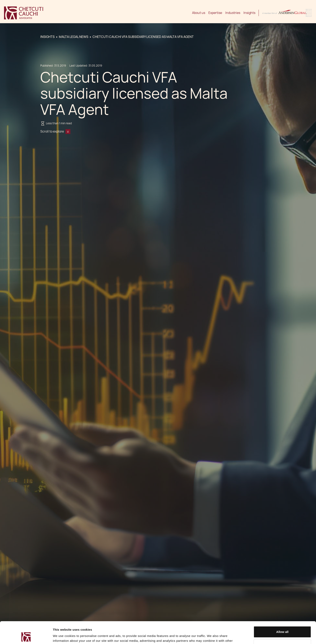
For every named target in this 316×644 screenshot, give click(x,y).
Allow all (282, 611)
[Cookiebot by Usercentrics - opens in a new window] (26, 636)
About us (199, 13)
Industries (233, 13)
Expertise (215, 13)
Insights (249, 13)
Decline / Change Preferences (282, 624)
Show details (62, 636)
